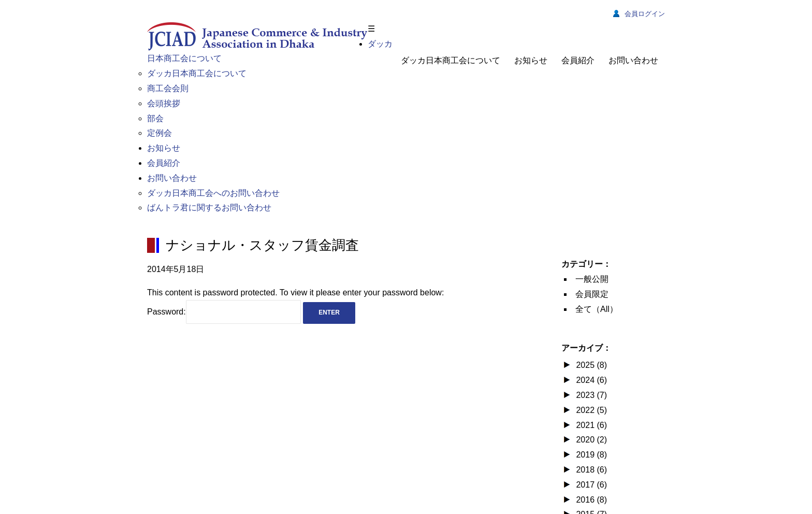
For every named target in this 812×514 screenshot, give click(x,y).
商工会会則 (168, 88)
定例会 (160, 133)
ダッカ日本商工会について (451, 60)
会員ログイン (639, 14)
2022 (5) (590, 410)
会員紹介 (578, 60)
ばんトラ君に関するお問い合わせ (209, 208)
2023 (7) (590, 395)
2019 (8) (590, 455)
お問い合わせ (633, 60)
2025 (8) (590, 365)
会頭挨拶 (164, 103)
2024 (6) (590, 380)
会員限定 (592, 294)
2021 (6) (590, 425)
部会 (155, 118)
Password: (224, 312)
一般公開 (592, 279)
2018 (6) (590, 470)
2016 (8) (590, 500)
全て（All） (597, 309)
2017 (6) (590, 485)
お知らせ (531, 60)
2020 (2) (590, 440)
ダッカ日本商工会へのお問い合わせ (213, 193)
